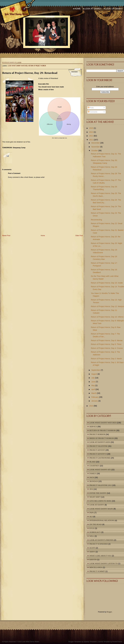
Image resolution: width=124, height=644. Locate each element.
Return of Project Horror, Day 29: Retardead (30, 73)
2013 (91, 132)
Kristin (93, 560)
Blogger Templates (75, 642)
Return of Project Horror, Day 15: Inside (107, 283)
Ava (91, 489)
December (95, 143)
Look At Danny (97, 505)
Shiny (92, 552)
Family (93, 474)
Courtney (94, 466)
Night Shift (95, 497)
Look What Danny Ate (100, 470)
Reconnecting (96, 220)
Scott (92, 548)
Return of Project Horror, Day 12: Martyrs (107, 306)
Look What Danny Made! (16, 14)
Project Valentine (99, 446)
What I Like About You (100, 556)
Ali (91, 517)
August (94, 374)
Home (78, 9)
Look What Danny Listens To (104, 564)
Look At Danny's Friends (101, 540)
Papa (92, 513)
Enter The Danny (98, 493)
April (93, 389)
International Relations (102, 521)
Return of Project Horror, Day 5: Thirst (106, 344)
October (95, 151)
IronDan (94, 481)
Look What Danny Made (101, 509)
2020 (91, 128)
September (96, 370)
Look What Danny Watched (18, 66)
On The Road (96, 524)
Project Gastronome (100, 458)
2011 (91, 140)
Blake (93, 462)
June (93, 382)
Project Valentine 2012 (101, 485)
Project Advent (97, 450)
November (95, 147)
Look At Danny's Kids (100, 442)
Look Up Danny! (114, 9)
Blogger (109, 612)
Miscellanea (96, 567)
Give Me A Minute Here (100, 501)
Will (92, 536)
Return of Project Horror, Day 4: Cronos (107, 348)
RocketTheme (117, 642)
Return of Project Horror (37, 66)
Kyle (92, 528)
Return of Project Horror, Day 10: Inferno (107, 317)
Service (93, 427)
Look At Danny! (93, 9)
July (93, 378)
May (93, 385)
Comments (93, 112)
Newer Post (6, 236)
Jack (92, 477)
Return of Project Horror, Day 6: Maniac (107, 340)
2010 (91, 406)
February (95, 397)
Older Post (79, 236)
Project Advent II (98, 454)
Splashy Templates (90, 642)
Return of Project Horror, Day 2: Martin (106, 359)
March (94, 393)
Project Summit (97, 571)
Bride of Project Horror (102, 438)
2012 (91, 136)
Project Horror (97, 434)
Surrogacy (95, 532)
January (95, 401)
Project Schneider (99, 544)
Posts (91, 108)
